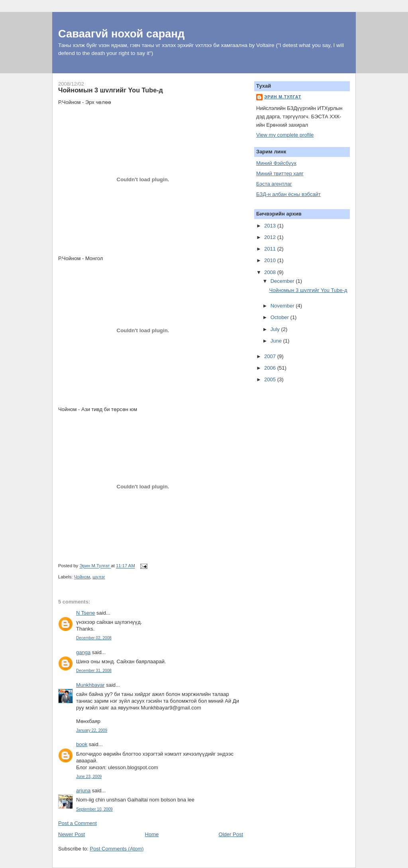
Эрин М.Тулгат (283, 97)
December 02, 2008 (94, 638)
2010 (271, 260)
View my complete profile (285, 135)
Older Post (231, 834)
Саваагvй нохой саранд (121, 34)
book (82, 744)
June (277, 341)
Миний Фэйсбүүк (276, 163)
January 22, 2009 (92, 730)
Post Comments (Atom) (117, 849)
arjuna (83, 791)
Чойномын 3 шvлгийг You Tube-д (308, 290)
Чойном (82, 577)
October (280, 317)
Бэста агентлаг (274, 184)
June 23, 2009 (89, 777)
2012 (271, 237)
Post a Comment (77, 823)
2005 (271, 379)
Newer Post (72, 834)
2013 (271, 226)
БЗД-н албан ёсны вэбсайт (288, 194)
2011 (271, 249)
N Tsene (85, 613)
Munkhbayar (90, 685)
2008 (271, 272)
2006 (271, 368)
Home (152, 834)
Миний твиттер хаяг (280, 173)
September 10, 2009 (94, 809)
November (283, 306)
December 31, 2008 (94, 671)
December (283, 281)
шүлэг (99, 577)
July (276, 329)
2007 (271, 356)
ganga (83, 652)
